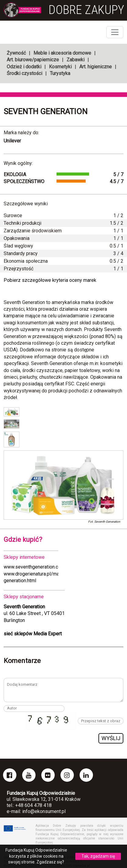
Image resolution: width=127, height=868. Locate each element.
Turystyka (60, 73)
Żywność (16, 53)
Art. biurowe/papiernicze (33, 60)
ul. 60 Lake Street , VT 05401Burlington (34, 613)
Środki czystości (24, 73)
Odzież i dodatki (24, 67)
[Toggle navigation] (115, 32)
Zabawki (76, 60)
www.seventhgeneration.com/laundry (43, 567)
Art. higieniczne (96, 67)
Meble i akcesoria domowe (62, 53)
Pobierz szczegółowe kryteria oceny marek (50, 280)
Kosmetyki (60, 67)
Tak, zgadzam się (98, 856)
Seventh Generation (46, 111)
